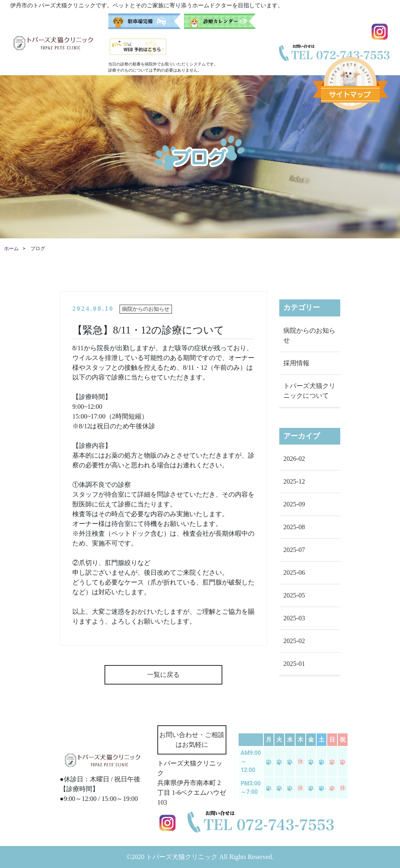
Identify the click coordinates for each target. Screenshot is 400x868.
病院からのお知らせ (309, 335)
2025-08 (294, 527)
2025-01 (294, 664)
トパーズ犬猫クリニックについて (309, 391)
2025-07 (294, 550)
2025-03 (294, 618)
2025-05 (294, 595)
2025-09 (294, 504)
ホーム (11, 249)
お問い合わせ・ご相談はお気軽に (192, 740)
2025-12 (294, 481)
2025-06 (294, 572)
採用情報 (296, 363)
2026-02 (294, 459)
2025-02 (294, 641)
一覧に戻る (163, 675)
